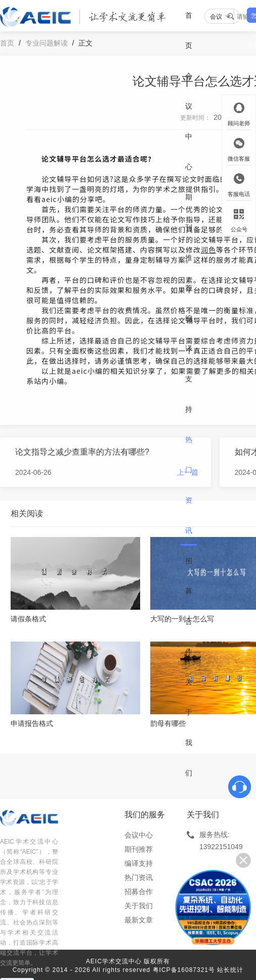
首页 (189, 30)
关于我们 (189, 727)
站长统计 (230, 970)
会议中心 (189, 121)
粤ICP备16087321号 (184, 970)
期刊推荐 (189, 242)
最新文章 (139, 920)
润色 (208, 250)
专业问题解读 (47, 43)
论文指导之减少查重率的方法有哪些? (82, 452)
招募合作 (189, 606)
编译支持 (189, 364)
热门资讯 (189, 485)
